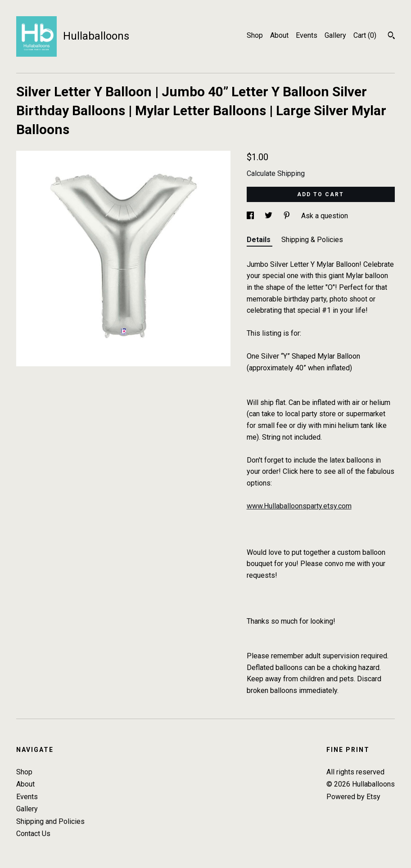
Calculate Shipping (276, 173)
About (279, 35)
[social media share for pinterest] (288, 216)
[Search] (391, 36)
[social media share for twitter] (269, 216)
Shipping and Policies (50, 821)
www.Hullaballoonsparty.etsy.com (299, 506)
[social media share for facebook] (251, 216)
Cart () (365, 35)
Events (307, 35)
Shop (255, 35)
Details (260, 240)
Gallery (335, 35)
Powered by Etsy (353, 797)
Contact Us (33, 834)
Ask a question (325, 216)
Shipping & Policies (312, 240)
